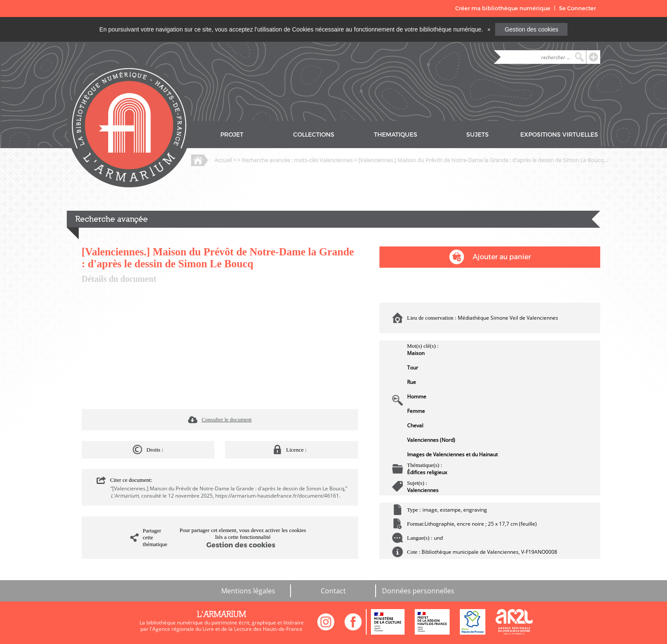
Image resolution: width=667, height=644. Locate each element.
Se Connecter (577, 8)
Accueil (223, 160)
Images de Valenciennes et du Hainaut (452, 454)
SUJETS (477, 135)
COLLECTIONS (314, 135)
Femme (416, 411)
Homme (417, 396)
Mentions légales (248, 591)
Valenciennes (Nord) (431, 440)
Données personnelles (418, 591)
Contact (333, 591)
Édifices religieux (427, 472)
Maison (416, 353)
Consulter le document (227, 419)
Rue (412, 382)
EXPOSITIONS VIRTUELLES (559, 135)
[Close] (489, 29)
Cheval (415, 425)
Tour (413, 368)
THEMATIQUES (396, 135)
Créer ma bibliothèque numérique (503, 8)
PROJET (232, 135)
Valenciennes (423, 490)
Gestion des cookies (531, 29)
